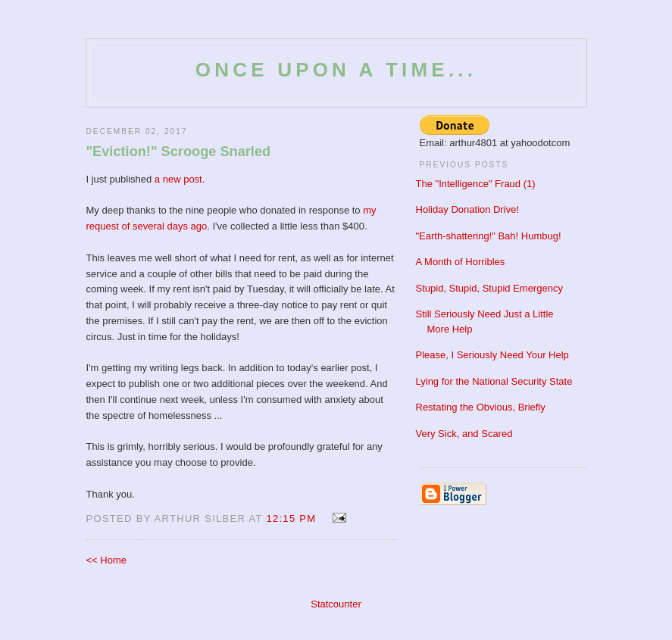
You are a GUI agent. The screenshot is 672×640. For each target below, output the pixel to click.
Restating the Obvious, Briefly (481, 407)
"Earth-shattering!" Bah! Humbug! (489, 236)
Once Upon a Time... (336, 70)
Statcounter (336, 604)
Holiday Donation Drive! (468, 209)
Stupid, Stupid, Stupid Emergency (489, 288)
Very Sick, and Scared (464, 434)
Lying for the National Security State (494, 381)
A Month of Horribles (461, 262)
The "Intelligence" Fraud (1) (476, 184)
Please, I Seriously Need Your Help (492, 355)
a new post (178, 179)
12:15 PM (291, 518)
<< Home (106, 560)
